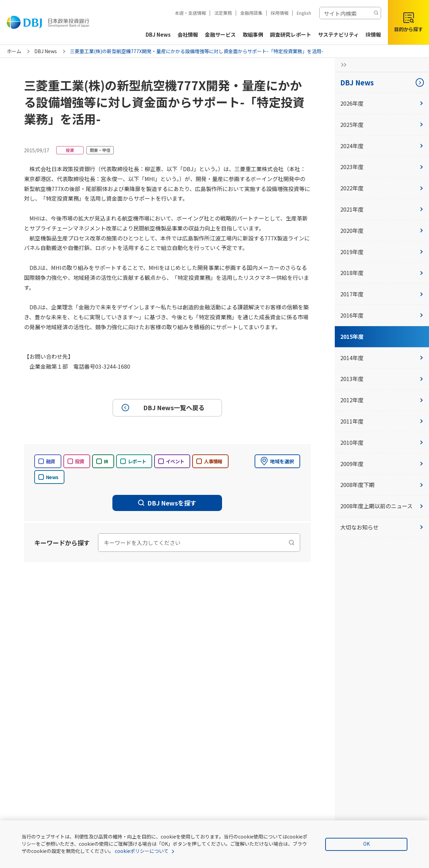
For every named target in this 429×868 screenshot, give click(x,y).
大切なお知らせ (382, 527)
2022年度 (382, 188)
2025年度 (382, 124)
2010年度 (382, 442)
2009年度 (382, 464)
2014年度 (382, 358)
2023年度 (382, 167)
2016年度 (382, 315)
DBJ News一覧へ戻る (162, 408)
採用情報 (280, 13)
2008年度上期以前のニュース (382, 506)
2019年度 (382, 252)
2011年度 (382, 421)
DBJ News (46, 51)
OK (366, 844)
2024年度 (382, 146)
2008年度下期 (382, 485)
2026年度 (382, 103)
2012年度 (382, 400)
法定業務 (223, 13)
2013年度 (382, 379)
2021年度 (382, 209)
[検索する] (376, 13)
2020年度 (382, 230)
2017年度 (382, 294)
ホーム (14, 51)
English (304, 13)
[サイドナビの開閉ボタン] (342, 65)
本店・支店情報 (190, 13)
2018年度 (382, 273)
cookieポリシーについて (142, 851)
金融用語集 (251, 13)
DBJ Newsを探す (167, 503)
